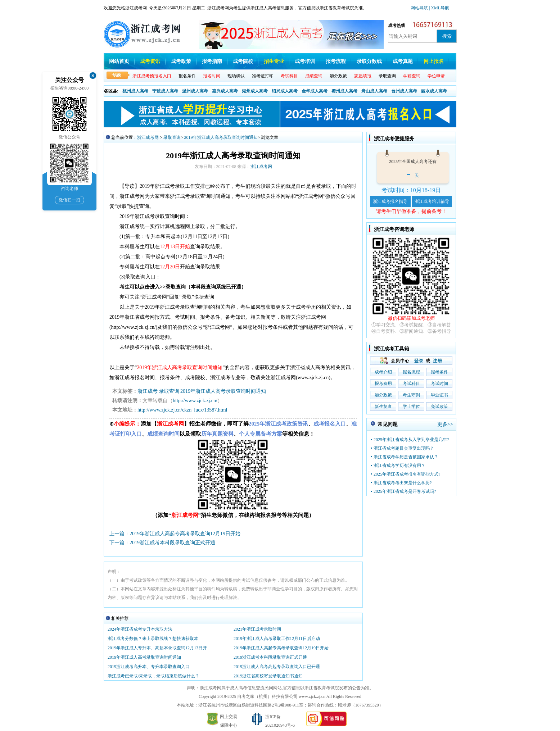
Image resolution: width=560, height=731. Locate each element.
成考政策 (181, 61)
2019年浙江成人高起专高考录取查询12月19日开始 (281, 648)
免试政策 (439, 407)
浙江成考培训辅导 (432, 201)
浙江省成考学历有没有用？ (399, 466)
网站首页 (119, 61)
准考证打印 (263, 76)
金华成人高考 (315, 91)
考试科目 (411, 383)
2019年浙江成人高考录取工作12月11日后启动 (277, 639)
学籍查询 (412, 76)
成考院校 (243, 61)
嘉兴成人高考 (225, 91)
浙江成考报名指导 (390, 201)
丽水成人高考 (434, 91)
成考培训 (305, 61)
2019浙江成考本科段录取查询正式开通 (270, 657)
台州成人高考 (404, 91)
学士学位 (411, 407)
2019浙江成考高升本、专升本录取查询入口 (149, 667)
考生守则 (411, 395)
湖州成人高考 (255, 91)
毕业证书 (439, 395)
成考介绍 (383, 372)
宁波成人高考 (165, 91)
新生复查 (383, 407)
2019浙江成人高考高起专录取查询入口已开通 (277, 667)
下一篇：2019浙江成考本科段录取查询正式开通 (162, 543)
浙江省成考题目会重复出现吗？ (404, 448)
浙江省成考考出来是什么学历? (403, 483)
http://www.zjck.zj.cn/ (195, 401)
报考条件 (439, 372)
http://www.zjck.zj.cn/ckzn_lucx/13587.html (182, 410)
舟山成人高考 (374, 91)
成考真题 (403, 61)
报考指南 (212, 61)
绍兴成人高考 (285, 91)
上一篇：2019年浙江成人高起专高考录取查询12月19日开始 (175, 534)
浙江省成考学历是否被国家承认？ (406, 457)
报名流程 (411, 372)
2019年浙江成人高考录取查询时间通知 (221, 137)
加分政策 (338, 76)
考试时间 (439, 383)
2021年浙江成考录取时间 (257, 629)
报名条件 (187, 76)
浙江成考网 (148, 137)
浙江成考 (148, 391)
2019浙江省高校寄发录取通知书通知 (268, 676)
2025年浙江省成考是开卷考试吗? (405, 491)
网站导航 (420, 8)
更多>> (445, 424)
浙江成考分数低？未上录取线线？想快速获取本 (153, 639)
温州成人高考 (195, 91)
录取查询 (387, 76)
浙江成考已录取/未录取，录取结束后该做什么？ (153, 676)
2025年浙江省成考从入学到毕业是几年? (411, 440)
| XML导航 (439, 8)
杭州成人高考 (135, 91)
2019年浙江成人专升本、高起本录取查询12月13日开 (157, 648)
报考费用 (383, 383)
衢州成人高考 (344, 91)
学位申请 (436, 76)
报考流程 (336, 61)
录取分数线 (369, 61)
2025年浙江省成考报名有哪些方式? (407, 474)
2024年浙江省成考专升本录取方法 (140, 629)
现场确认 (236, 76)
